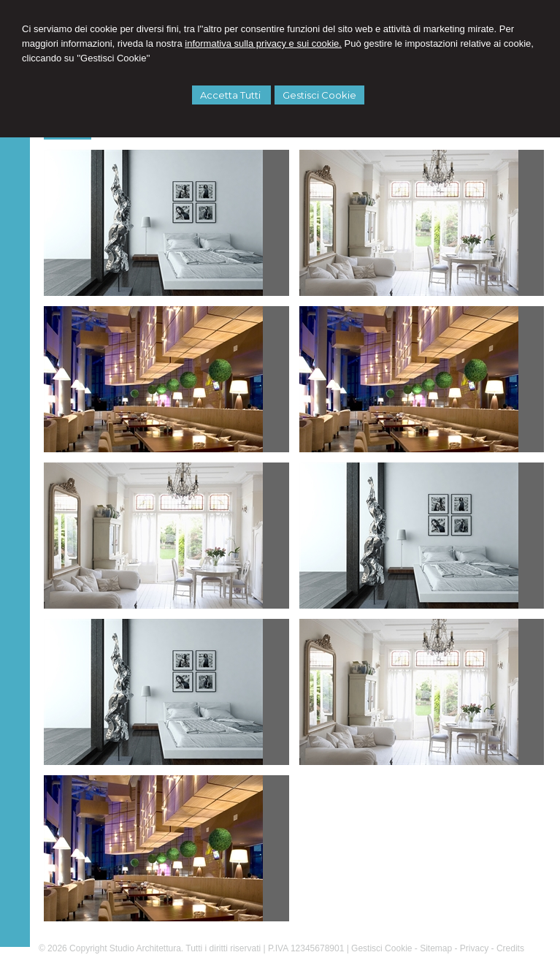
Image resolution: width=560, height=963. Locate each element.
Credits (510, 948)
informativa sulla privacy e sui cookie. (263, 43)
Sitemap (436, 948)
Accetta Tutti (231, 95)
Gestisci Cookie (319, 95)
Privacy (474, 948)
